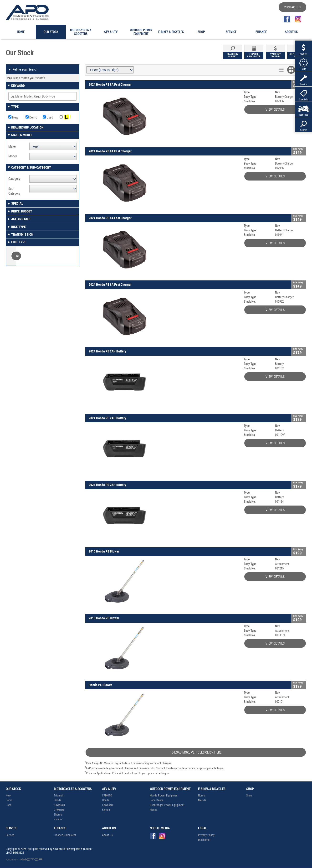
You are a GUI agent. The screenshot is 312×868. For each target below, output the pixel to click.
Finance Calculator (65, 835)
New (13, 117)
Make (12, 146)
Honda (58, 800)
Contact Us (292, 7)
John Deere (157, 800)
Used (48, 117)
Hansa (153, 810)
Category (14, 179)
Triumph (59, 796)
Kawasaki (59, 805)
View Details (275, 109)
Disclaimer (204, 840)
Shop (249, 796)
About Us (107, 835)
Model (13, 156)
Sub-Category (14, 191)
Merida (202, 800)
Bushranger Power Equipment (167, 805)
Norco (202, 796)
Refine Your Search (23, 70)
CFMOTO (59, 810)
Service (10, 835)
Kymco (58, 819)
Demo (31, 117)
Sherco (58, 815)
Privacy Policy (206, 835)
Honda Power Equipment (164, 796)
